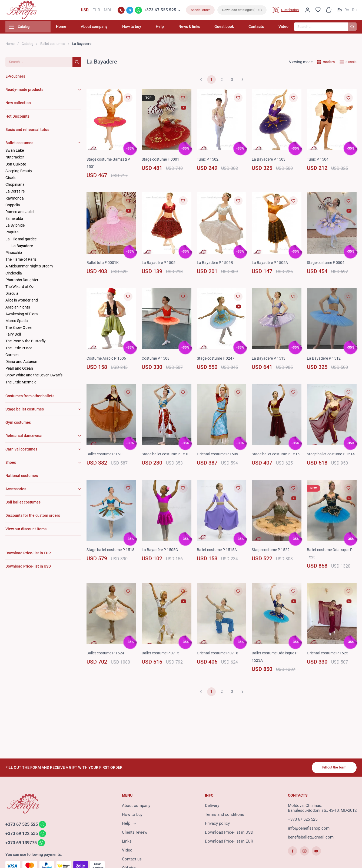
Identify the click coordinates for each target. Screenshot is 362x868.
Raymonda (15, 200)
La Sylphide (15, 227)
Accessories (16, 491)
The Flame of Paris (21, 261)
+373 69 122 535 (23, 835)
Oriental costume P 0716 (219, 662)
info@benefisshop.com (309, 829)
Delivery (212, 807)
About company (111, 28)
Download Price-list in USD (229, 833)
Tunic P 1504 (318, 161)
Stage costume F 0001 (162, 161)
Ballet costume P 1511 (107, 456)
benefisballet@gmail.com (311, 838)
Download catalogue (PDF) (242, 11)
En (340, 11)
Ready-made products (24, 91)
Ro (347, 11)
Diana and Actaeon (21, 363)
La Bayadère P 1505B (216, 264)
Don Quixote (16, 166)
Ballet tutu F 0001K (103, 264)
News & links (198, 28)
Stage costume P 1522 (272, 559)
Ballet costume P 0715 (162, 662)
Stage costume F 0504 (327, 264)
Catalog (27, 45)
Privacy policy (217, 824)
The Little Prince (19, 350)
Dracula (12, 295)
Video (283, 28)
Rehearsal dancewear (24, 438)
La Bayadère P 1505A (271, 264)
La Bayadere (22, 247)
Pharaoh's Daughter (22, 281)
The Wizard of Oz (20, 288)
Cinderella (14, 275)
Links (127, 842)
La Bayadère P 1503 (269, 161)
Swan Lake (15, 152)
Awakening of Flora (22, 316)
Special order (200, 11)
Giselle (11, 179)
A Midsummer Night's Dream (29, 268)
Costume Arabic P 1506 (108, 360)
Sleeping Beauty (19, 173)
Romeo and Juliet (20, 213)
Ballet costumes (53, 45)
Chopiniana (15, 186)
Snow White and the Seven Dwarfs (34, 377)
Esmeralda (14, 220)
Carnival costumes (21, 451)
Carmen (12, 356)
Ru (354, 11)
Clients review (135, 833)
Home (81, 28)
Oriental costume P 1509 (219, 456)
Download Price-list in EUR (229, 842)
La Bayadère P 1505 (159, 264)
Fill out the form (332, 768)
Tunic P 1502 (208, 161)
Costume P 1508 (157, 360)
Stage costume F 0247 (217, 360)
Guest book (230, 28)
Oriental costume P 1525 (329, 662)
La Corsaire (15, 193)
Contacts (259, 28)
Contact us (132, 860)
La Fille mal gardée (21, 241)
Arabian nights (18, 309)
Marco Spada (17, 322)
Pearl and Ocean (19, 370)
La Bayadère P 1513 (269, 360)
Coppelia (13, 207)
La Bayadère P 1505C (161, 559)
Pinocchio (14, 254)
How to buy (146, 28)
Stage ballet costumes (25, 411)
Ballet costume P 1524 (107, 662)
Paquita (12, 234)
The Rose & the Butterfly (26, 343)
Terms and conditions (225, 816)
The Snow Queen (19, 329)
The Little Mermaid (21, 384)
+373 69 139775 (23, 844)
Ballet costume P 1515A (218, 559)
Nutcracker (15, 159)
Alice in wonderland (22, 302)
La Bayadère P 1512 (324, 360)
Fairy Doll (13, 336)
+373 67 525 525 (160, 11)
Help (171, 28)
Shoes (11, 464)
